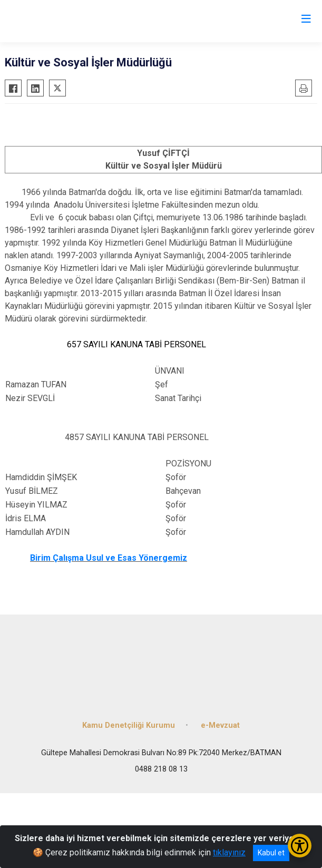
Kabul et (271, 853)
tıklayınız (229, 852)
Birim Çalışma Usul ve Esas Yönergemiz (109, 558)
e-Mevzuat (220, 725)
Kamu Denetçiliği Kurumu (129, 725)
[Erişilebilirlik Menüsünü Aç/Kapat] (300, 846)
